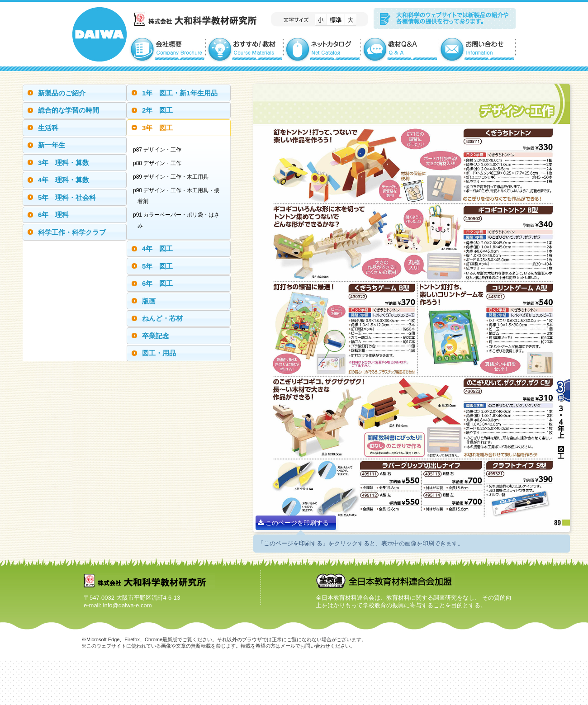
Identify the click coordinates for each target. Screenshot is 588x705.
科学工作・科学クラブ (72, 232)
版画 (149, 301)
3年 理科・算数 (64, 163)
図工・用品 (159, 353)
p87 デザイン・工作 (159, 150)
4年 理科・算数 (64, 180)
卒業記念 (156, 336)
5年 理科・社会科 (67, 197)
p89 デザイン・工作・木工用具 (173, 177)
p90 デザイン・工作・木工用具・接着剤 (178, 196)
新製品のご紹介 (62, 93)
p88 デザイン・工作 (159, 163)
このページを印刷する (293, 523)
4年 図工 (157, 248)
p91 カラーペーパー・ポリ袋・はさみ (178, 220)
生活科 (48, 128)
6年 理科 (53, 215)
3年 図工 (157, 128)
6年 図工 (157, 283)
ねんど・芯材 (162, 318)
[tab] (75, 93)
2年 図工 (157, 110)
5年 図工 (157, 266)
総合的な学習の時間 (69, 110)
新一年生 (52, 145)
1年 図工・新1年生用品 (180, 93)
